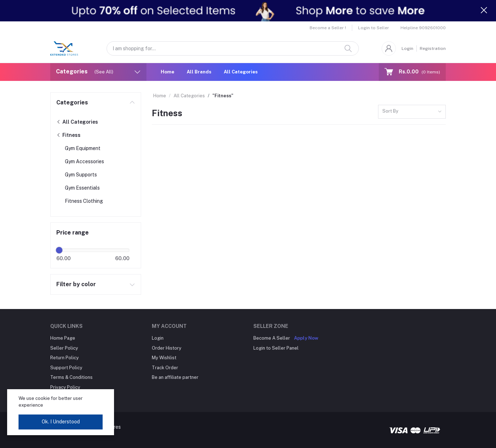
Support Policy (66, 368)
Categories (72, 102)
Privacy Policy (65, 387)
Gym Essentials (82, 188)
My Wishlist (164, 358)
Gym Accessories (84, 161)
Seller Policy (64, 348)
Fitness (68, 135)
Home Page (63, 338)
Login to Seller (374, 28)
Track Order (165, 368)
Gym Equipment (83, 148)
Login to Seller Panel (276, 348)
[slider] (59, 250)
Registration (433, 48)
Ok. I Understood (61, 422)
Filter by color (76, 284)
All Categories (241, 72)
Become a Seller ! (328, 28)
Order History (167, 348)
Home (167, 72)
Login (407, 48)
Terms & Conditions (71, 377)
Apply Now (306, 338)
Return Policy (64, 358)
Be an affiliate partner (175, 377)
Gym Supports (81, 175)
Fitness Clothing (84, 201)
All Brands (199, 72)
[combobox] (412, 112)
